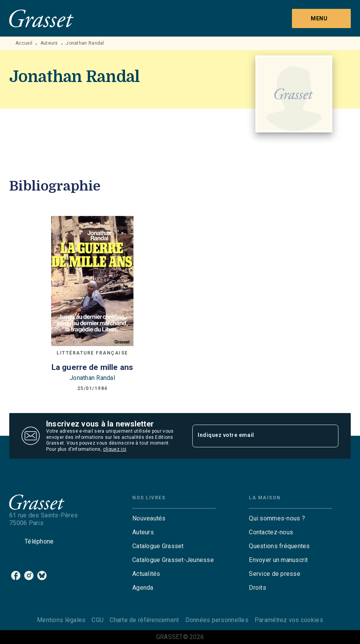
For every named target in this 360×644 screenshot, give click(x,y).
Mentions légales (61, 620)
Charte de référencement (144, 620)
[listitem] (16, 575)
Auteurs (49, 43)
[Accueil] (42, 18)
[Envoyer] (329, 436)
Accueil (24, 43)
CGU (97, 620)
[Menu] (321, 18)
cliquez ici (115, 450)
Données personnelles (217, 620)
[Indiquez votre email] (256, 436)
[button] (174, 519)
